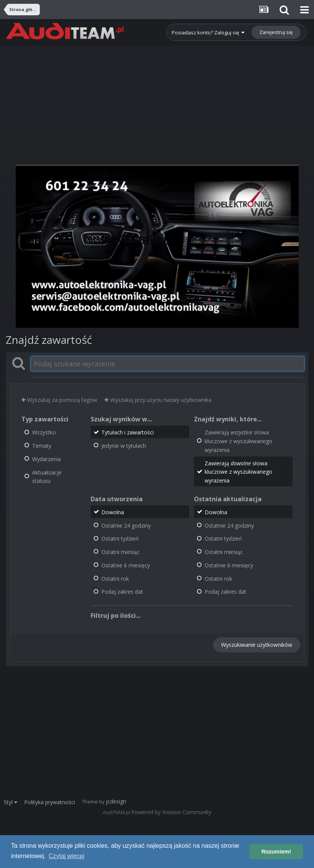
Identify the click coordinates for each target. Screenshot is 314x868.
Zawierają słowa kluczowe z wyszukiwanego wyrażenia (238, 441)
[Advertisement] (157, 99)
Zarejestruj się (276, 32)
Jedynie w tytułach (124, 446)
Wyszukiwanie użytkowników (257, 645)
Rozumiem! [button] (276, 852)
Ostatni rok (115, 578)
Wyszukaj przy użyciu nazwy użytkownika (158, 400)
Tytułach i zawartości (128, 432)
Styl (11, 802)
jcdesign (116, 801)
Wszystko (44, 432)
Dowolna (113, 512)
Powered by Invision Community (171, 812)
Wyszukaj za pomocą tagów (59, 400)
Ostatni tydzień (120, 538)
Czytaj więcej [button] (66, 856)
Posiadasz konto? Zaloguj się (208, 32)
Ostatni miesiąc (120, 552)
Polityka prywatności (50, 802)
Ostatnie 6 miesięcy (126, 565)
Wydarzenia (46, 459)
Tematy (42, 446)
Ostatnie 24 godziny (126, 525)
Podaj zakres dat (122, 592)
